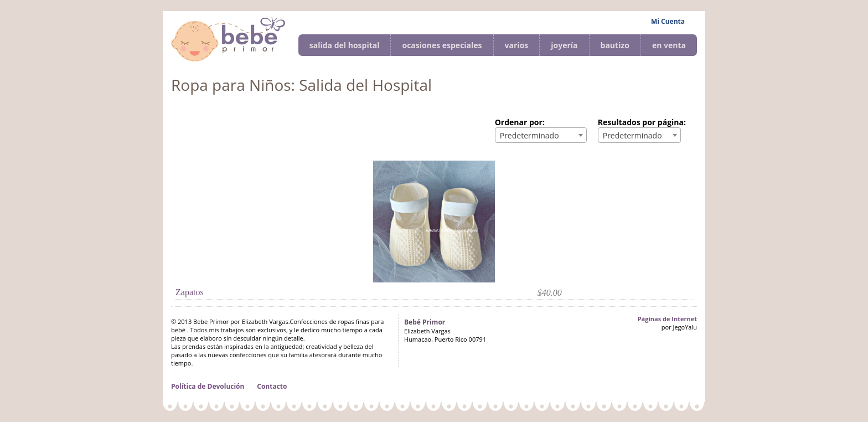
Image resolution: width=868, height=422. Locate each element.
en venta (669, 45)
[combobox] (541, 135)
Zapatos (190, 292)
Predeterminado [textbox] (529, 135)
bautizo (615, 45)
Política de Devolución (208, 386)
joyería (564, 45)
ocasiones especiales (442, 45)
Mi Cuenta (668, 21)
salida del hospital (345, 45)
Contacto (272, 386)
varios (517, 45)
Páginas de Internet (667, 319)
